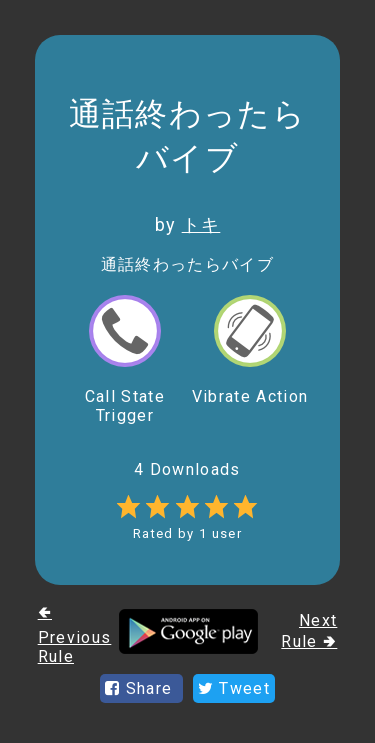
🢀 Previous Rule (75, 634)
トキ (201, 224)
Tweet (234, 688)
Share (141, 688)
